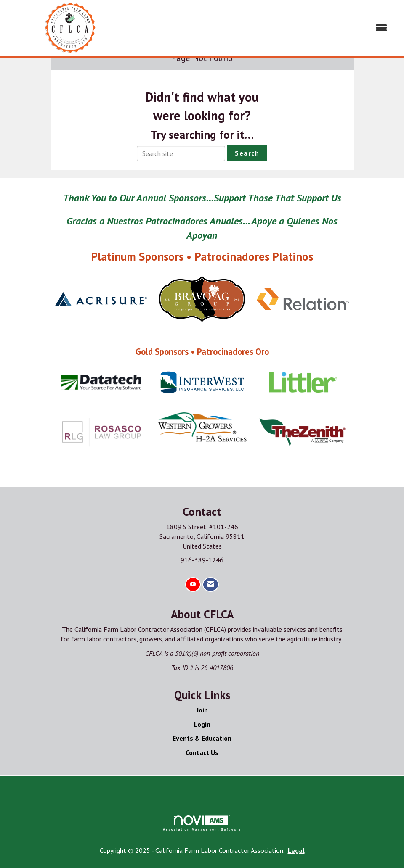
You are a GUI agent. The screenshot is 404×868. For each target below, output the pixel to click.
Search (247, 153)
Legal (296, 850)
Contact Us (202, 752)
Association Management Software (202, 823)
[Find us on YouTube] (193, 584)
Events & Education (202, 738)
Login (202, 724)
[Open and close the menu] (266, 28)
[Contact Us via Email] (211, 584)
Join (202, 710)
